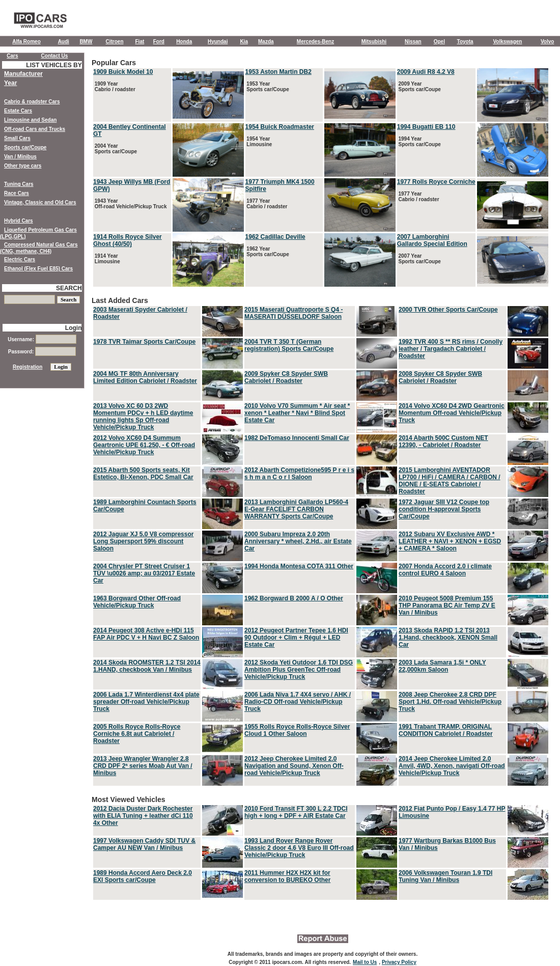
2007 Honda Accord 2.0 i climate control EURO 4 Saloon (445, 570)
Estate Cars (18, 111)
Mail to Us (365, 962)
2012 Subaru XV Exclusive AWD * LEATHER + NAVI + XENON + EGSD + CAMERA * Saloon (450, 541)
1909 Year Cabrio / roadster (114, 87)
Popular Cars (321, 173)
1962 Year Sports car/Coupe (267, 252)
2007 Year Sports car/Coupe (419, 259)
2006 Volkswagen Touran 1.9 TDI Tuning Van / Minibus (445, 876)
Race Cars (17, 193)
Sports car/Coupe (25, 147)
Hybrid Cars (19, 221)
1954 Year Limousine (259, 142)
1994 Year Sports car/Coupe (419, 142)
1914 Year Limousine (107, 259)
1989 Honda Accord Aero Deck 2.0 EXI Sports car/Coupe (143, 876)
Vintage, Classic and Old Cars (40, 202)
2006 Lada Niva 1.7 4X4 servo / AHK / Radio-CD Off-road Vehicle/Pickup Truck (298, 702)
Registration (27, 367)
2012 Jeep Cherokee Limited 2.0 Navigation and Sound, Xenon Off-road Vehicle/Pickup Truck (294, 766)
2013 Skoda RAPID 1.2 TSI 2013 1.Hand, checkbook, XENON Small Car (448, 638)
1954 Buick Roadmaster (280, 127)
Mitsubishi (374, 42)
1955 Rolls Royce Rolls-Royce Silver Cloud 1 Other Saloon (297, 730)
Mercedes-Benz (315, 42)
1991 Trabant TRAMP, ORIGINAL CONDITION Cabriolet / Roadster (446, 730)
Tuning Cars (19, 184)
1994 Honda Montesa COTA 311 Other (299, 566)
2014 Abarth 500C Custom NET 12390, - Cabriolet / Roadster (443, 441)
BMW (86, 42)
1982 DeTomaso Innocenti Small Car (297, 438)
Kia (244, 42)
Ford (159, 42)
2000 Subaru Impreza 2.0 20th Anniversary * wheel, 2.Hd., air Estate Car (298, 541)
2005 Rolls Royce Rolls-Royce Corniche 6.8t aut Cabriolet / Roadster (137, 734)
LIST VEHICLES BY (54, 65)
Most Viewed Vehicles (321, 848)
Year (10, 83)
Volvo (547, 42)
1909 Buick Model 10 (123, 72)
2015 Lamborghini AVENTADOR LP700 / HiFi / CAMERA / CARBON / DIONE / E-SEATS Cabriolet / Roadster (450, 481)
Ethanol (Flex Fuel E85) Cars (38, 269)
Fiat (140, 42)
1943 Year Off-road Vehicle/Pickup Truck (130, 204)
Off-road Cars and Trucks (35, 129)
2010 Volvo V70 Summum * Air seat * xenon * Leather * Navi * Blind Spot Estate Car (297, 413)
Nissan (413, 42)
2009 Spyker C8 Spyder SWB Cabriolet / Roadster (286, 377)
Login (74, 328)
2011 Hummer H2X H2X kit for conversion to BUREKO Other (287, 876)
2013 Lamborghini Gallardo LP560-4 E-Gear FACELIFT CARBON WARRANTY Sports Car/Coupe (296, 509)
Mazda (266, 42)
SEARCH (69, 288)
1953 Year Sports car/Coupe (267, 87)
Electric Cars (20, 259)
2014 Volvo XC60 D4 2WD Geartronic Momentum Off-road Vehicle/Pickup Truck (452, 413)
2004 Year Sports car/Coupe (115, 149)
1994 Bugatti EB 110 (426, 127)
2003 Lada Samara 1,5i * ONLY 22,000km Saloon (442, 666)
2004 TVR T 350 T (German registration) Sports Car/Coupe (289, 345)
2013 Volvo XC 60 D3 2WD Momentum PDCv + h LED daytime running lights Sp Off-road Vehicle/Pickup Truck (143, 417)
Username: (42, 339)
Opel (439, 42)
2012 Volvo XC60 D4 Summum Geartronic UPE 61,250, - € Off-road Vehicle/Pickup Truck (144, 445)
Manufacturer (23, 74)
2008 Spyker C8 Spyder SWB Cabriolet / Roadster (440, 377)
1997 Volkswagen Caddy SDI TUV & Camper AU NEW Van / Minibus (144, 844)
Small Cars (17, 138)
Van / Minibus (20, 157)
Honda (184, 42)
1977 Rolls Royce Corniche (436, 182)
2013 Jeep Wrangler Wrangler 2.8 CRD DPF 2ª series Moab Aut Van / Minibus (143, 766)
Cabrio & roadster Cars (32, 102)
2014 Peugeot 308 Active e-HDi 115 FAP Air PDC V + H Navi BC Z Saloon (146, 634)
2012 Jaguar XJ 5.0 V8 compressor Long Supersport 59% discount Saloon (143, 541)
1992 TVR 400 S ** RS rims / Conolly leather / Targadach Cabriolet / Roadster (451, 349)
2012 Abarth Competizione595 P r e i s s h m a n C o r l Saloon (299, 474)
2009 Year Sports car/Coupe (419, 87)
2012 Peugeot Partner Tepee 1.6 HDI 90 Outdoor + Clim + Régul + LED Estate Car (296, 638)
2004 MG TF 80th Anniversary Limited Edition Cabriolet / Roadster (145, 377)
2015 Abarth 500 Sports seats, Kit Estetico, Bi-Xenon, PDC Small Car (143, 474)
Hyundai (218, 42)
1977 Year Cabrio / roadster (267, 204)
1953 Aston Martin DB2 (278, 72)
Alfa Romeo (26, 42)
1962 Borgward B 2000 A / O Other (294, 598)
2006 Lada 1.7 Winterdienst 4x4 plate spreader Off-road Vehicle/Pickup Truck (146, 702)
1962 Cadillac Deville (275, 237)
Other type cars (23, 166)
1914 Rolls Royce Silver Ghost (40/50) (128, 240)
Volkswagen (507, 42)
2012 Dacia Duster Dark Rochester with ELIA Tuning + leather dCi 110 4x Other (143, 816)
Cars (12, 56)
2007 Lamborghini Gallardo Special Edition (432, 240)
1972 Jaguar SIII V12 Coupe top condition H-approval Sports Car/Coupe (444, 509)
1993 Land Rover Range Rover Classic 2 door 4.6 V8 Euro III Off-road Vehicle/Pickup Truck (299, 848)
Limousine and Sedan (30, 120)
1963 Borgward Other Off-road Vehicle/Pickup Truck (137, 602)
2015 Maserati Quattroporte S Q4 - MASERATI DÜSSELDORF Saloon (293, 313)
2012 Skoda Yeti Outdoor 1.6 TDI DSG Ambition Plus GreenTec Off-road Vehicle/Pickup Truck (299, 670)
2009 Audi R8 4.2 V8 (426, 72)
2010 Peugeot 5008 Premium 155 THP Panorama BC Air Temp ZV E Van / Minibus (447, 605)
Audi (64, 42)
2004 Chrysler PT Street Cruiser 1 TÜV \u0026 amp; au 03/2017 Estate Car (144, 573)
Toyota (465, 42)
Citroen (115, 42)
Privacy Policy (399, 962)
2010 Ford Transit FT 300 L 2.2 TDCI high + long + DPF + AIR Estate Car (296, 812)
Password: (42, 352)
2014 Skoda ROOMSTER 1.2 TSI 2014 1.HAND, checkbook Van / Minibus (147, 666)
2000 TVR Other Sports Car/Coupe (448, 310)
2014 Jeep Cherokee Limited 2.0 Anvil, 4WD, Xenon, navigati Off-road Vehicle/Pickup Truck (452, 766)
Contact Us (55, 56)
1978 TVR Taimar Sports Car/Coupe (144, 342)
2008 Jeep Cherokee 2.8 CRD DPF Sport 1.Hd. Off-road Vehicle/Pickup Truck (450, 702)
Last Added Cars (321, 542)
